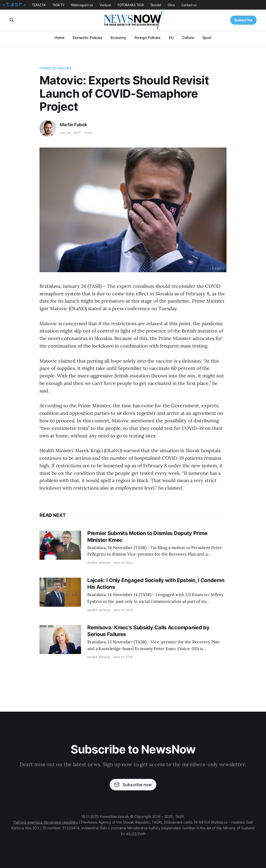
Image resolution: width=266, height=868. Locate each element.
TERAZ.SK (39, 5)
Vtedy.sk (105, 5)
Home (59, 38)
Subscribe (243, 20)
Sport (207, 38)
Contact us (189, 5)
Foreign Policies (148, 38)
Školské (156, 5)
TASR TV (58, 5)
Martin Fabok (74, 125)
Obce (171, 5)
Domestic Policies (88, 38)
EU (171, 38)
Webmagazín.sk (82, 5)
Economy (118, 38)
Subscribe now (133, 785)
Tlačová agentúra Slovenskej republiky (45, 822)
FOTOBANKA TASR (131, 5)
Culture (188, 38)
